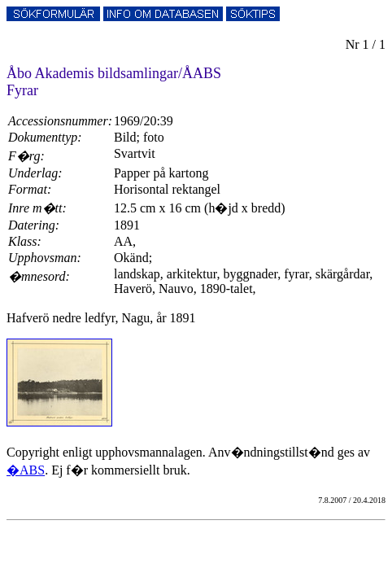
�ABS (26, 470)
